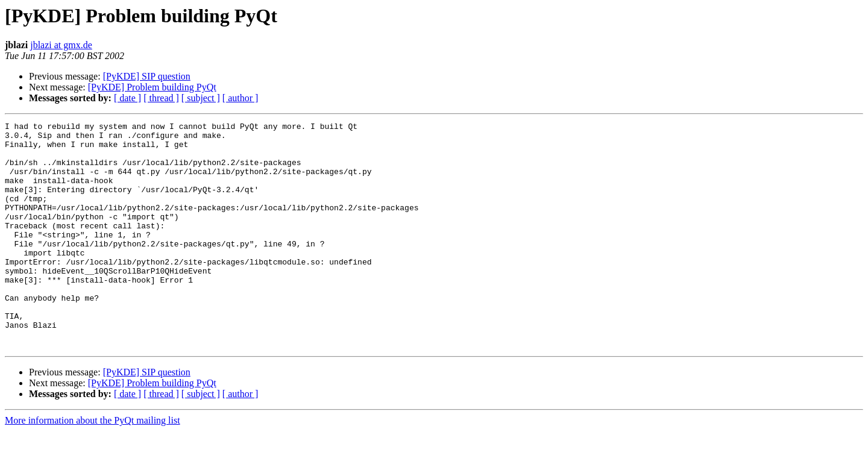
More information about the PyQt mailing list (93, 465)
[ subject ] (201, 98)
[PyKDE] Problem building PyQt (152, 87)
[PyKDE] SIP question (147, 76)
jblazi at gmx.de (61, 45)
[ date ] (127, 98)
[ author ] (241, 98)
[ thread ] (161, 98)
